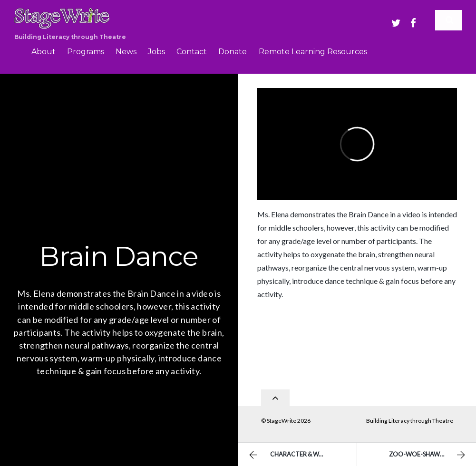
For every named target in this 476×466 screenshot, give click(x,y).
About (44, 52)
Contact (192, 52)
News (126, 52)
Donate (233, 52)
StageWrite (282, 418)
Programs (86, 52)
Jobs (156, 52)
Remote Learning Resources (313, 52)
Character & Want (289, 455)
